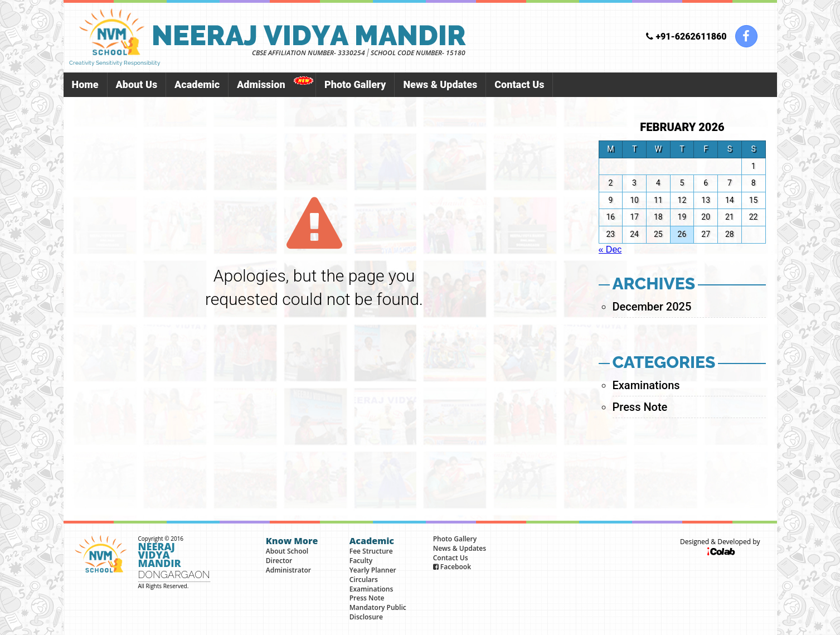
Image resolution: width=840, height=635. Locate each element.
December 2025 (652, 307)
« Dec (610, 249)
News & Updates (440, 84)
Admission (261, 84)
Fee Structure (371, 551)
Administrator (288, 570)
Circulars (364, 580)
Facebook (452, 567)
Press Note (640, 407)
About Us (137, 84)
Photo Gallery (355, 84)
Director (279, 561)
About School (287, 551)
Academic (197, 84)
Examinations (646, 385)
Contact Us (519, 84)
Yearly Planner (373, 570)
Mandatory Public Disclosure (378, 612)
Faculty (361, 561)
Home (85, 84)
